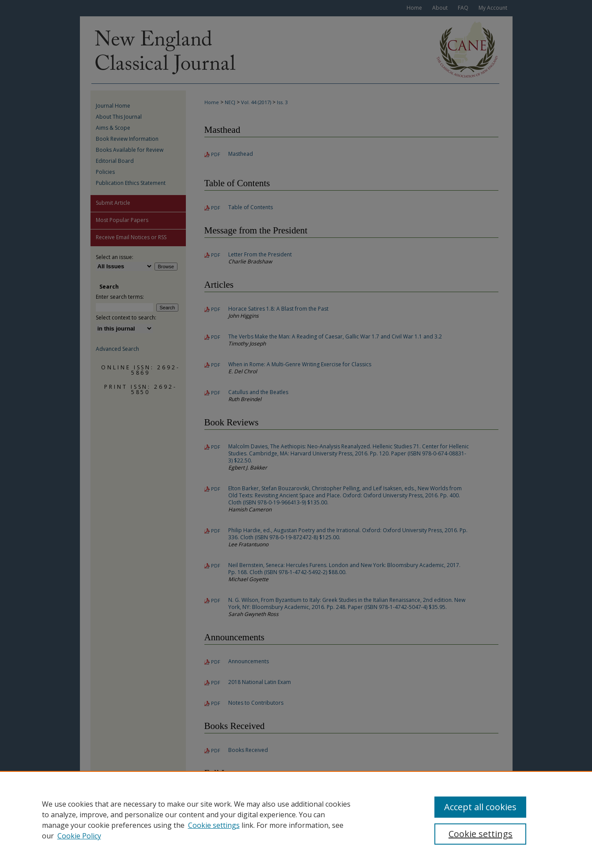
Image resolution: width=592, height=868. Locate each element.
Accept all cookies (480, 807)
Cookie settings (214, 825)
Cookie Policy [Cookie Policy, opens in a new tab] (79, 836)
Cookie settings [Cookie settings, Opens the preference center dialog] (481, 834)
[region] (296, 819)
